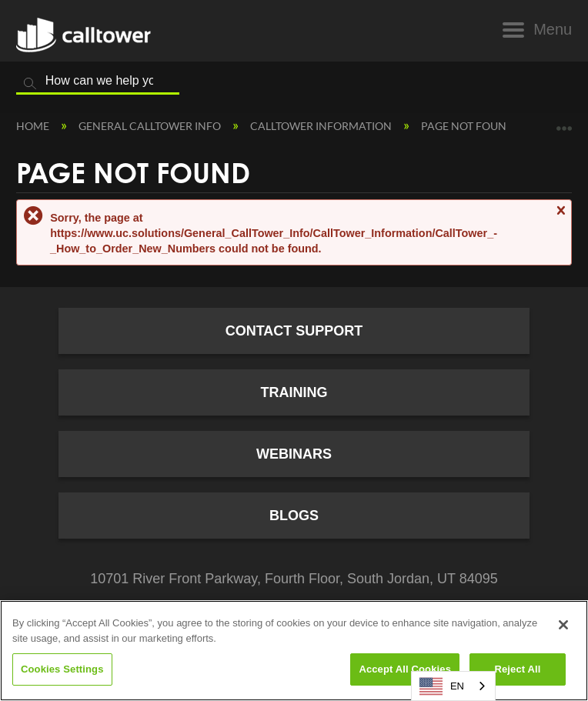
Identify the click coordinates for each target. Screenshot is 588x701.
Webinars (294, 454)
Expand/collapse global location (564, 123)
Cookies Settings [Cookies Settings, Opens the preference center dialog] (62, 669)
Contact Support (294, 331)
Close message (560, 217)
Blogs (294, 516)
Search (30, 84)
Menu (553, 29)
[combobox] (453, 686)
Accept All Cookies (405, 669)
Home (34, 126)
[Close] (563, 625)
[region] (294, 651)
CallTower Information (322, 126)
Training (294, 392)
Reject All (517, 669)
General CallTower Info (151, 126)
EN (442, 686)
